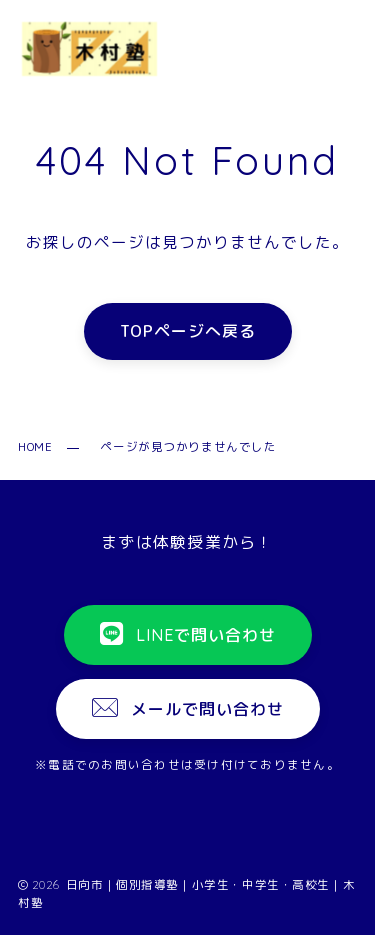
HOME (35, 447)
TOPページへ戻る (188, 332)
